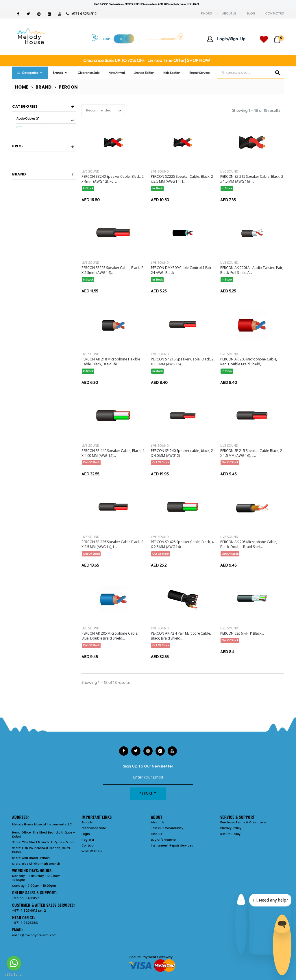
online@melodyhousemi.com (35, 935)
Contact (88, 846)
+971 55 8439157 (26, 898)
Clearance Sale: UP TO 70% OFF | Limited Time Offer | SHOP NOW (146, 61)
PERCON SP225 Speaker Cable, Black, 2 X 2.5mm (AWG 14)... (112, 270)
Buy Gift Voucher (164, 840)
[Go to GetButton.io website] (14, 974)
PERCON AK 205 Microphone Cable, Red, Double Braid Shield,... (249, 362)
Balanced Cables (39, 157)
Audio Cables (28, 119)
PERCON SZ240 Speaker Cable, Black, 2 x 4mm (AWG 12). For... (113, 179)
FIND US (206, 13)
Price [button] (18, 220)
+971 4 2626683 (25, 923)
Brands (58, 73)
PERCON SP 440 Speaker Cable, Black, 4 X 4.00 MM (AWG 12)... (113, 453)
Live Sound (90, 171)
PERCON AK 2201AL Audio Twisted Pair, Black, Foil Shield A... (252, 270)
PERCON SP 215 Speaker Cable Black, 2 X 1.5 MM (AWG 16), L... (251, 453)
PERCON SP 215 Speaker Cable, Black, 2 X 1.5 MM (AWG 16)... (182, 362)
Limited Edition (144, 73)
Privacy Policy (231, 828)
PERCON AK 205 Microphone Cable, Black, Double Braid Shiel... (249, 544)
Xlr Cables (34, 147)
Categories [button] (25, 106)
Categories (27, 73)
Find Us (156, 834)
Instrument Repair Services (172, 846)
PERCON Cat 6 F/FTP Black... (242, 633)
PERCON (32, 289)
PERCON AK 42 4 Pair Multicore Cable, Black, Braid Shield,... (181, 636)
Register (88, 840)
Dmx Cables (35, 138)
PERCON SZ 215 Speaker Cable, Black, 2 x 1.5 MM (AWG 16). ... (252, 179)
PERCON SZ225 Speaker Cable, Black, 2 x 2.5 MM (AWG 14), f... (182, 179)
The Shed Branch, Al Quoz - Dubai (44, 835)
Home (22, 87)
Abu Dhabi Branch (36, 858)
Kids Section (172, 73)
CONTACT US (275, 13)
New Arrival (116, 73)
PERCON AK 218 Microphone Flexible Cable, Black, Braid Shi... (111, 362)
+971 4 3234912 (81, 14)
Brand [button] (19, 273)
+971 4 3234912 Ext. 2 (29, 911)
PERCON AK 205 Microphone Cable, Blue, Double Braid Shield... (110, 636)
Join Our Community (167, 828)
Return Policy (230, 834)
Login (86, 834)
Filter (25, 249)
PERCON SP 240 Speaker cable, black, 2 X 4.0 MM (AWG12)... (182, 453)
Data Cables (36, 166)
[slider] (17, 236)
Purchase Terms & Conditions (243, 822)
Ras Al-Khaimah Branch (41, 864)
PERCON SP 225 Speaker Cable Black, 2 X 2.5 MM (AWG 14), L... (112, 544)
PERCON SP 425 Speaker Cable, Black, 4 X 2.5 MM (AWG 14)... (182, 544)
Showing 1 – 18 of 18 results (256, 110)
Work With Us (92, 851)
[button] (279, 37)
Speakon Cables (39, 129)
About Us (158, 822)
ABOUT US (229, 13)
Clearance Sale (89, 73)
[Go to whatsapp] (14, 963)
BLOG (251, 13)
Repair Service (199, 73)
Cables (23, 174)
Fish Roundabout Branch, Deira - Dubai (42, 850)
